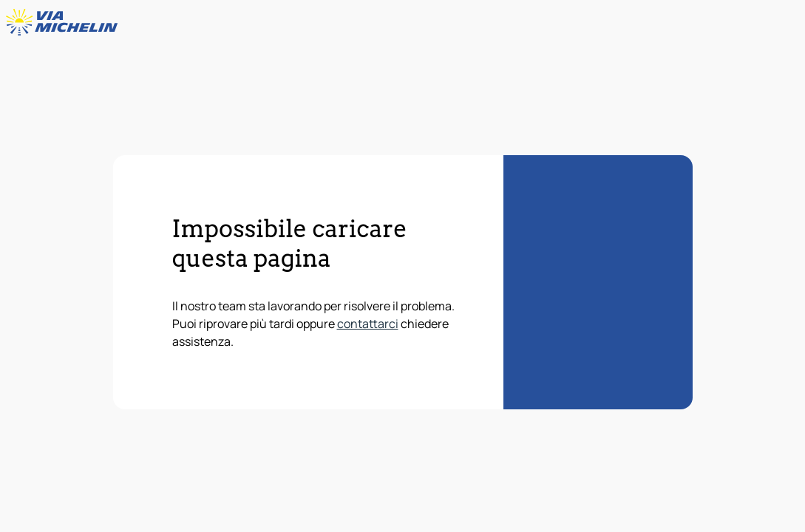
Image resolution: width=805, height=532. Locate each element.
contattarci (368, 324)
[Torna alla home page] (65, 22)
